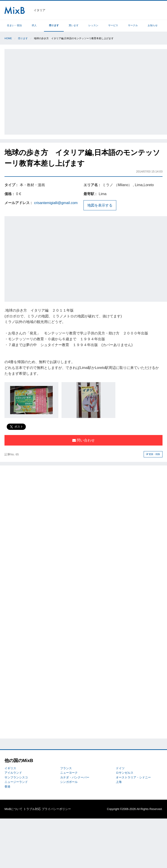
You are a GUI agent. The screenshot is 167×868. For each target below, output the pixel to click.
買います (74, 25)
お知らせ (153, 25)
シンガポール (69, 782)
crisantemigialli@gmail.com (56, 203)
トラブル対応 (32, 809)
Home (8, 38)
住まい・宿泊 (14, 25)
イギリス (10, 768)
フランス (66, 768)
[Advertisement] (42, 91)
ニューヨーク (69, 773)
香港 (7, 787)
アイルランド (13, 773)
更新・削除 (153, 454)
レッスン (93, 25)
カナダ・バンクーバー (75, 777)
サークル (133, 25)
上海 (119, 782)
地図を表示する (100, 205)
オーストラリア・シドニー (133, 777)
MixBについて (13, 809)
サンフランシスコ (16, 777)
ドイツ (120, 768)
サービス (113, 25)
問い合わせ (83, 440)
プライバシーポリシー (56, 809)
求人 (34, 25)
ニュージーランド (16, 782)
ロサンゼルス (125, 773)
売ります (54, 25)
